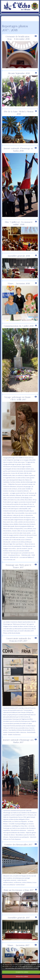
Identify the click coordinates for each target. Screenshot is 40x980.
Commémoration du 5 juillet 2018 (19, 326)
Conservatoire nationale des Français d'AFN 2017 (18, 640)
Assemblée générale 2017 (19, 918)
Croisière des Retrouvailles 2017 (18, 845)
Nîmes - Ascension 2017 (18, 945)
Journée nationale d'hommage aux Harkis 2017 (18, 741)
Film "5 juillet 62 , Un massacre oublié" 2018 (19, 223)
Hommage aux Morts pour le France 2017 (18, 566)
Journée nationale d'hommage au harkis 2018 (18, 150)
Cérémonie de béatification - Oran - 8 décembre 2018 (18, 38)
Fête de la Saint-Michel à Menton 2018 (19, 113)
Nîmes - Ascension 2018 (19, 283)
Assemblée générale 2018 (19, 256)
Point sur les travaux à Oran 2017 (19, 890)
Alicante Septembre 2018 (19, 73)
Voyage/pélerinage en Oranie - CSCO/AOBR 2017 (18, 398)
